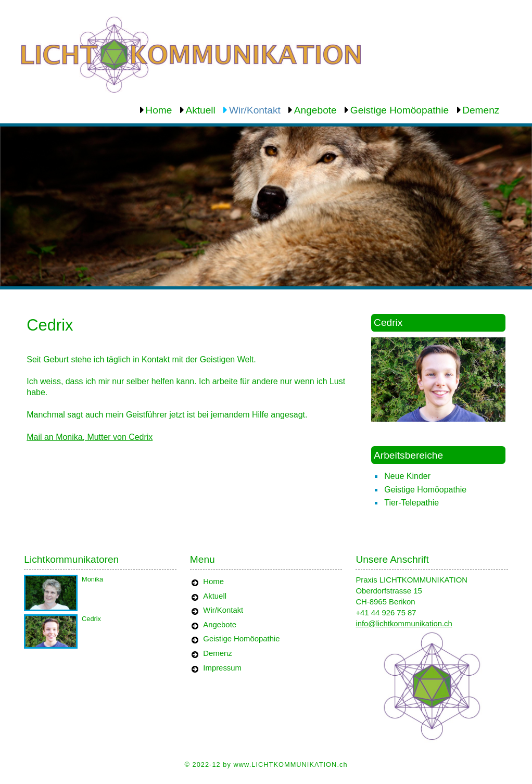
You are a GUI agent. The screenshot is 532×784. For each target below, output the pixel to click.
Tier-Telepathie (411, 503)
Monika (92, 579)
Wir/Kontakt (255, 110)
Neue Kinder (407, 476)
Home (159, 110)
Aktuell (200, 110)
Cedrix (91, 619)
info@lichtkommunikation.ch (404, 624)
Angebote (315, 110)
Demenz (481, 110)
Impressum (222, 668)
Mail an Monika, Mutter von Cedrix (90, 437)
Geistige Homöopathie (400, 110)
